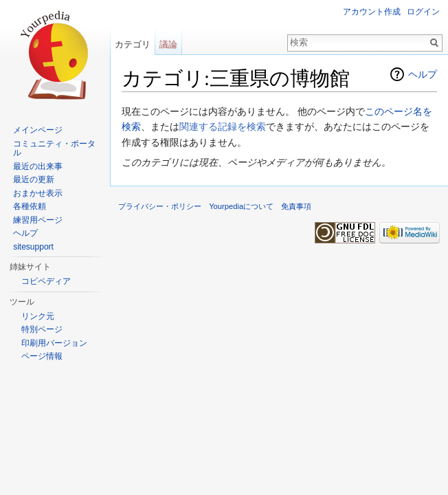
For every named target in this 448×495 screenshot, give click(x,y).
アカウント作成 (372, 12)
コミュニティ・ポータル (54, 148)
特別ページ (42, 329)
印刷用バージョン (54, 343)
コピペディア (46, 281)
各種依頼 (30, 206)
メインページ (38, 130)
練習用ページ (38, 220)
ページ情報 (42, 356)
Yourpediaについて (241, 206)
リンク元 (38, 316)
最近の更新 (34, 179)
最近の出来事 (38, 166)
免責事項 (296, 206)
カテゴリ (133, 44)
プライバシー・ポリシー (160, 206)
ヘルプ (423, 74)
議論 (168, 44)
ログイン (423, 12)
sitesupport (33, 247)
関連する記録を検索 (223, 126)
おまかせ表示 (38, 193)
